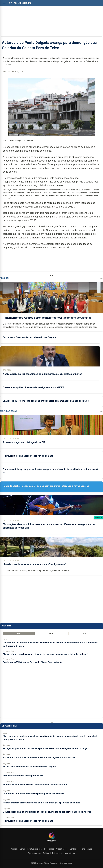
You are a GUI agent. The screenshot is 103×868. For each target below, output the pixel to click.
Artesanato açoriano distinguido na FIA (24, 442)
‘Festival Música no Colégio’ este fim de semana (28, 456)
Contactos (74, 849)
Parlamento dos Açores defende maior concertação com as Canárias (47, 318)
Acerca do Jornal (18, 849)
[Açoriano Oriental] (51, 843)
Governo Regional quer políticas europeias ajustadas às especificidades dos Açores (47, 812)
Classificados (62, 849)
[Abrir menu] (4, 3)
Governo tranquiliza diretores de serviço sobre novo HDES (33, 387)
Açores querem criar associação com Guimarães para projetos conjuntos (42, 374)
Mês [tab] (84, 633)
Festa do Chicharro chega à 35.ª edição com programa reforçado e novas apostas (46, 486)
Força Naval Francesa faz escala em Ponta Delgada (30, 337)
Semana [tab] (51, 633)
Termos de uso (35, 853)
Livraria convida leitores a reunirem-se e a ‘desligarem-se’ (34, 564)
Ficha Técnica (86, 849)
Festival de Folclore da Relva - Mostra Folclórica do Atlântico (35, 785)
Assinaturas (70, 853)
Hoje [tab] (19, 633)
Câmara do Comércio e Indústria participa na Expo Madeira (34, 794)
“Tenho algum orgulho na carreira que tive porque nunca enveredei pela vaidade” (45, 654)
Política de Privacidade (53, 853)
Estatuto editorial (35, 849)
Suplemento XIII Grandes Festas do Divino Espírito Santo (33, 662)
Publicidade (49, 849)
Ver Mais (100, 278)
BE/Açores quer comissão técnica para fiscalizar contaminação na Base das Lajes (46, 401)
